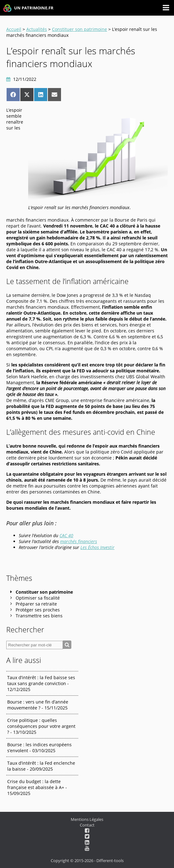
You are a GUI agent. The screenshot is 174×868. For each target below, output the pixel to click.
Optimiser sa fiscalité (38, 598)
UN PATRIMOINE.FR (28, 8)
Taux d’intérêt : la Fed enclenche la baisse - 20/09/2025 (41, 766)
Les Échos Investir (97, 547)
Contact (87, 825)
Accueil (14, 29)
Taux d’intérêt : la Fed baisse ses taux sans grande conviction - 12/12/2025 (41, 683)
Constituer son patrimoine (79, 29)
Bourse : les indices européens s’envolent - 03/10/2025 (39, 748)
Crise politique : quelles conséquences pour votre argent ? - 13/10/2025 (41, 726)
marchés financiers (79, 541)
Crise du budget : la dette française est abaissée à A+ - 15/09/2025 (37, 787)
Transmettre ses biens (39, 616)
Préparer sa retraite (36, 604)
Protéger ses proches (38, 610)
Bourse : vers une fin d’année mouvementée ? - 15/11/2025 (38, 705)
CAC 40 (66, 535)
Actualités (37, 29)
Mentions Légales (87, 819)
